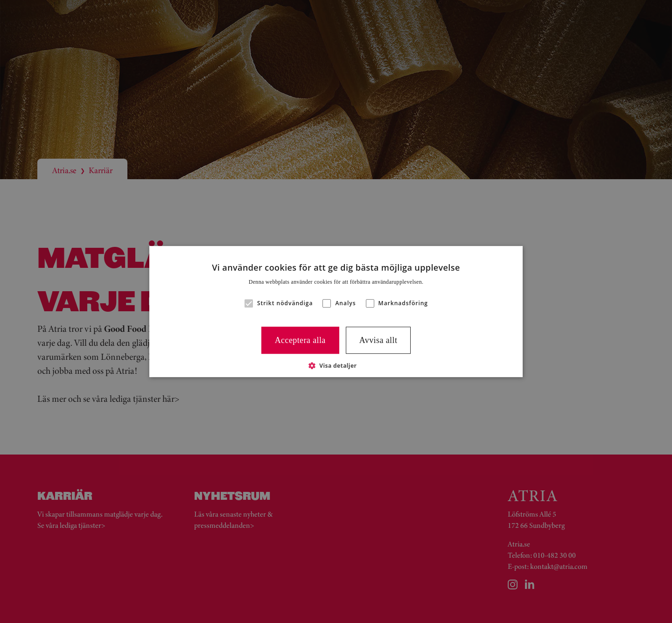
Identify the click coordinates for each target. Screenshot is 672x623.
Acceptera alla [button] (300, 340)
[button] (249, 303)
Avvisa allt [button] (378, 340)
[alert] (336, 311)
